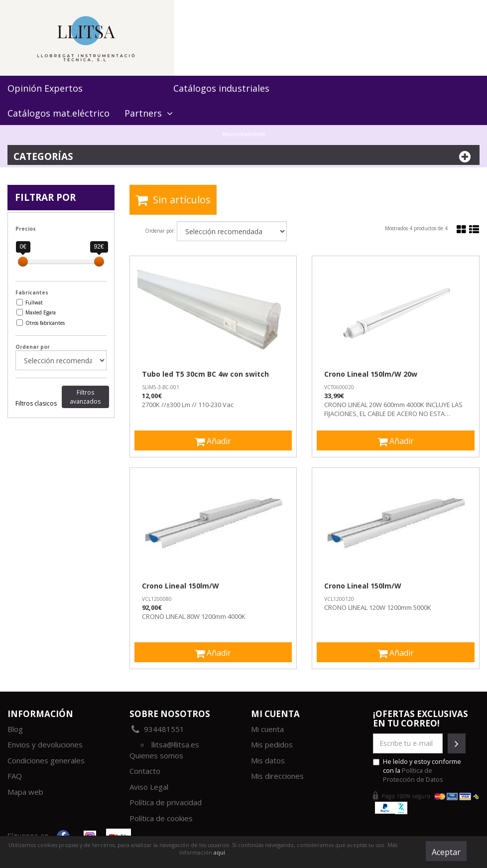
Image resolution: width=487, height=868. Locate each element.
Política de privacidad (166, 802)
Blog (15, 729)
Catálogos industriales (221, 88)
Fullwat (34, 302)
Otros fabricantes (45, 323)
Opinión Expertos (45, 88)
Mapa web (25, 792)
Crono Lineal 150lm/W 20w (371, 374)
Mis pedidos (272, 744)
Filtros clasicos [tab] (36, 403)
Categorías (243, 157)
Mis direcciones (277, 776)
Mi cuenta (267, 729)
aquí (219, 852)
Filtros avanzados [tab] (85, 397)
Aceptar (446, 852)
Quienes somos (156, 755)
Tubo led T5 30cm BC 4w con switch (205, 374)
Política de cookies (161, 818)
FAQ (15, 776)
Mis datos (268, 760)
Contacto (145, 771)
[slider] (23, 262)
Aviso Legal (149, 787)
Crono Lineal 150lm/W (181, 586)
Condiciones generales (46, 760)
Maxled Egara (41, 312)
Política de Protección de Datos (413, 775)
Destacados (128, 88)
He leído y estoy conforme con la (417, 770)
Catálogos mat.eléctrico (59, 113)
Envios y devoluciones (45, 744)
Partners (149, 113)
